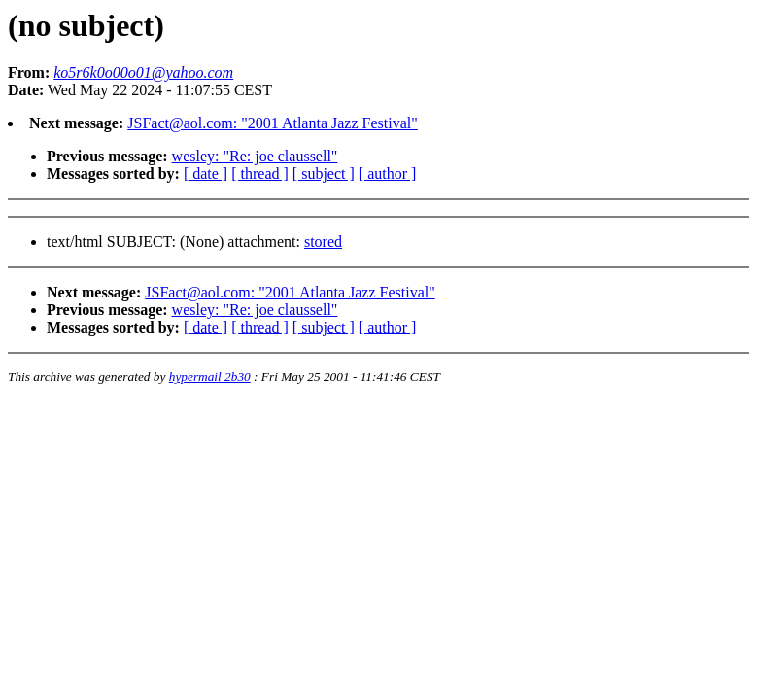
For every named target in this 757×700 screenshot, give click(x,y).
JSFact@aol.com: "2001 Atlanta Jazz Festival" (272, 123)
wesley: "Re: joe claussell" (255, 156)
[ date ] (206, 174)
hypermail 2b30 (210, 377)
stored (323, 242)
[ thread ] (260, 174)
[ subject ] (324, 174)
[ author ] (388, 174)
